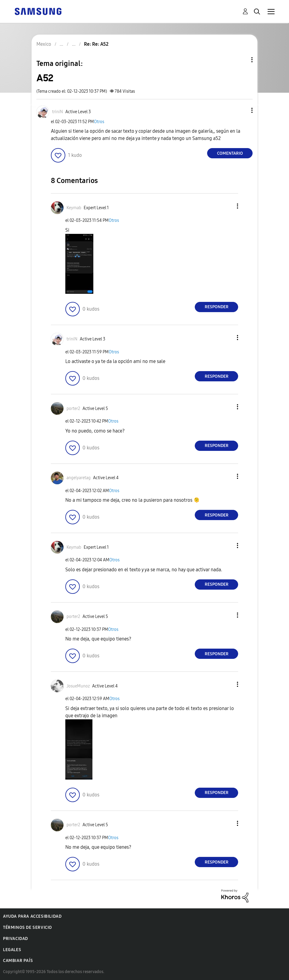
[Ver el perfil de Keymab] (74, 208)
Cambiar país (18, 961)
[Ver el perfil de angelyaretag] (79, 478)
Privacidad (16, 939)
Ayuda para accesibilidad (32, 916)
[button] (242, 110)
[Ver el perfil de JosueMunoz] (78, 686)
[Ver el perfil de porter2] (73, 409)
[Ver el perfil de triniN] (57, 112)
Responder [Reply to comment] (217, 307)
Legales (12, 950)
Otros (99, 122)
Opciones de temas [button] (242, 60)
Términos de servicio (28, 927)
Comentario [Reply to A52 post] (230, 153)
